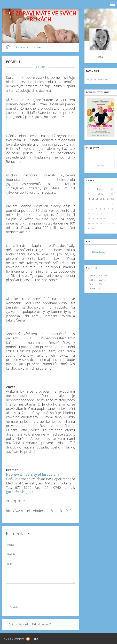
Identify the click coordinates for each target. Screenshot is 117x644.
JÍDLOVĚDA (22, 47)
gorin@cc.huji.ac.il (21, 492)
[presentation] (32, 593)
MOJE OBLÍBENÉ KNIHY (98, 79)
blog (8, 47)
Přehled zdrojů (99, 252)
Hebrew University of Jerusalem (32, 474)
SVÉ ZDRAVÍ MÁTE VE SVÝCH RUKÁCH (41, 16)
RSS (36, 639)
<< (89, 189)
